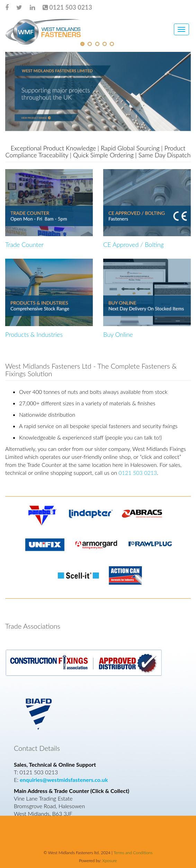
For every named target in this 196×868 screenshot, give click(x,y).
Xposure (109, 861)
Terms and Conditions (133, 853)
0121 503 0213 (138, 473)
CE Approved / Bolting (133, 244)
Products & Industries (34, 334)
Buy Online (118, 334)
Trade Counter (24, 244)
